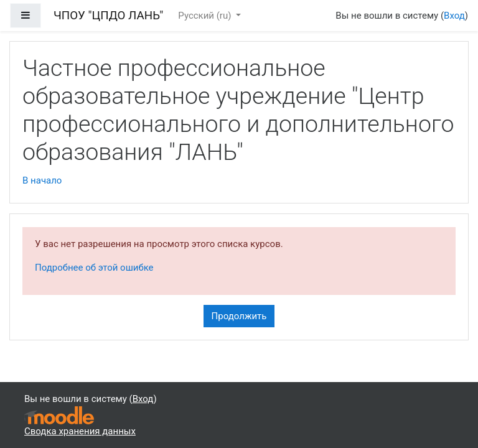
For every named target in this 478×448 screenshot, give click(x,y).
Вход (454, 16)
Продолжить (239, 316)
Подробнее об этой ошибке (94, 268)
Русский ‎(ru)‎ (206, 16)
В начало (42, 180)
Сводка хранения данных (80, 431)
